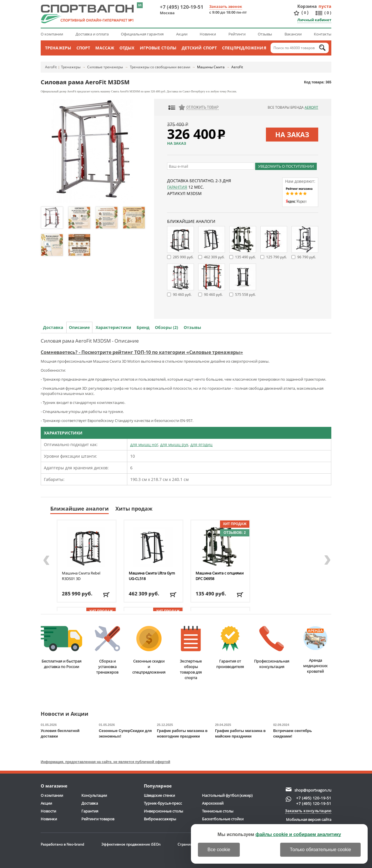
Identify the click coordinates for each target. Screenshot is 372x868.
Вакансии (293, 34)
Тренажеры (58, 48)
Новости (48, 811)
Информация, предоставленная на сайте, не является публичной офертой (105, 762)
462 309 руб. (214, 257)
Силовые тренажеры (105, 67)
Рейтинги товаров (98, 819)
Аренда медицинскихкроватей (315, 650)
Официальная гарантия (142, 34)
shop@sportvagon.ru (313, 790)
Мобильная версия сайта (309, 819)
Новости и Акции (65, 714)
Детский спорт (199, 48)
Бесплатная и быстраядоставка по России (61, 648)
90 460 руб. (182, 295)
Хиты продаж (134, 509)
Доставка (53, 327)
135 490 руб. (245, 257)
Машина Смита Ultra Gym (152, 576)
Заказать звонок (226, 6)
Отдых (127, 48)
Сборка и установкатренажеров (107, 650)
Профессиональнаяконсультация (272, 648)
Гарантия (177, 187)
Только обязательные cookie (320, 850)
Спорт (83, 48)
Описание (79, 327)
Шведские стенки (159, 795)
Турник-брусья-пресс (163, 803)
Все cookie (219, 850)
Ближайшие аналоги (79, 509)
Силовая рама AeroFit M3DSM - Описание (90, 341)
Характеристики (113, 327)
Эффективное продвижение (131, 844)
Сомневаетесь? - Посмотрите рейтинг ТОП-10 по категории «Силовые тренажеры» (142, 352)
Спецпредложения (244, 48)
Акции (182, 34)
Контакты (323, 34)
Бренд (143, 327)
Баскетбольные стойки (223, 819)
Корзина (307, 6)
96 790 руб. (307, 257)
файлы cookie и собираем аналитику (298, 834)
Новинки (208, 34)
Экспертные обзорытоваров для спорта (191, 653)
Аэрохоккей (213, 803)
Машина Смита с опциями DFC (220, 576)
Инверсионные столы (163, 811)
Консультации (94, 795)
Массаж (105, 48)
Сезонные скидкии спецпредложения (149, 650)
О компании (52, 34)
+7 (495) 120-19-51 (182, 7)
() (305, 13)
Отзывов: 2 (235, 533)
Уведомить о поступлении (286, 166)
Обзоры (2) (167, 327)
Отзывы (265, 34)
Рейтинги (237, 34)
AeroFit (51, 67)
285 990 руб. (183, 257)
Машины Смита (211, 67)
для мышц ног (144, 444)
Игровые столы (158, 48)
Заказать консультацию (308, 811)
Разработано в (62, 844)
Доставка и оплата (92, 34)
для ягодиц (201, 444)
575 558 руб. (245, 295)
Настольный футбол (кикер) (227, 795)
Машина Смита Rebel (81, 576)
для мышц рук (174, 444)
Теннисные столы (218, 811)
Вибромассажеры (160, 819)
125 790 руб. (277, 257)
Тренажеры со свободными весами (160, 67)
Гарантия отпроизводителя (230, 648)
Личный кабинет (314, 20)
